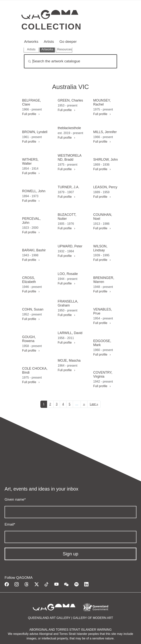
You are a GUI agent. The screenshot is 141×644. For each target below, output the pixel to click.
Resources (64, 49)
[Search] (70, 61)
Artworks (31, 42)
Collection (51, 26)
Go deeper (68, 42)
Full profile (31, 114)
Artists (49, 42)
